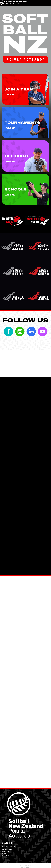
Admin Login (26, 867)
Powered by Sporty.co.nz (25, 865)
